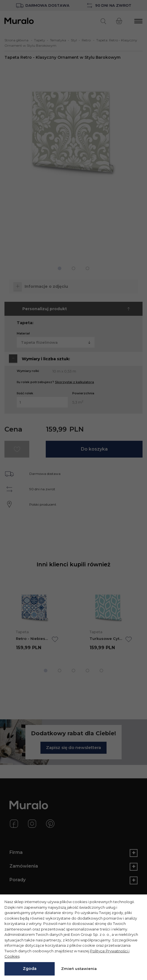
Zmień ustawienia (79, 969)
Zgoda (30, 969)
